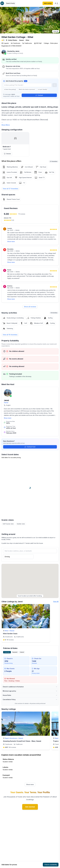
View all (56, 31)
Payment (15, 652)
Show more (11, 241)
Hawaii (21, 40)
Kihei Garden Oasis (10, 634)
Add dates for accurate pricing (11, 457)
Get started (30, 807)
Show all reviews (30, 307)
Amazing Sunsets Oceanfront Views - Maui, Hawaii (22, 741)
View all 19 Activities (10, 335)
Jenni (17, 51)
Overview (7, 652)
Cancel (22, 652)
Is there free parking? (10, 89)
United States (13, 40)
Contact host (30, 447)
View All (56, 602)
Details (7, 154)
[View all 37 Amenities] (10, 189)
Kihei (27, 40)
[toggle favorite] (48, 606)
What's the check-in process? (27, 89)
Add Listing (48, 3)
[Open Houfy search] (10, 3)
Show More (6, 125)
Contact (39, 95)
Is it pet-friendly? (43, 89)
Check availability (51, 865)
